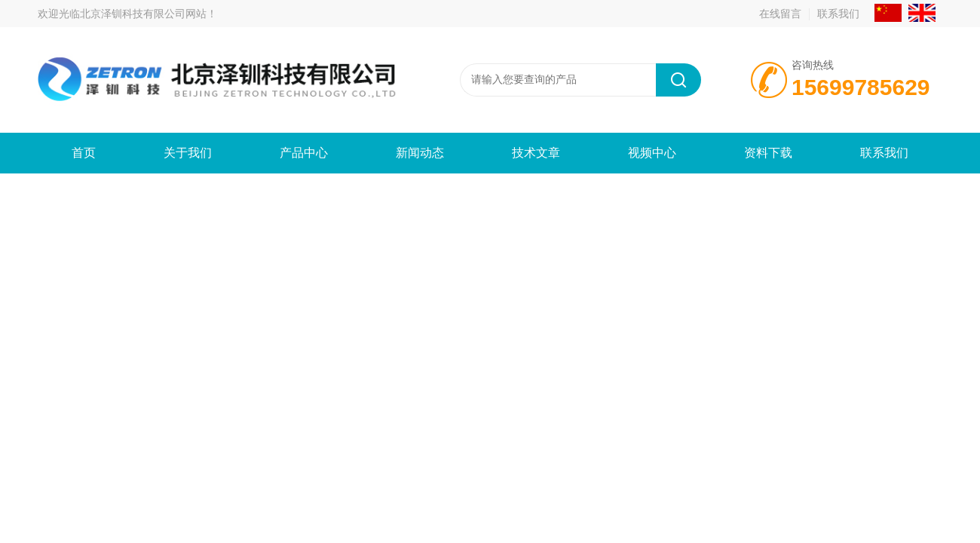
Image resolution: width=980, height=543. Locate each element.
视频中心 (652, 153)
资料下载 (768, 153)
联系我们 (838, 14)
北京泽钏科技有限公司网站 (143, 14)
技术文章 (536, 153)
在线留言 (780, 14)
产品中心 (304, 153)
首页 (84, 153)
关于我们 (188, 153)
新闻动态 (420, 153)
